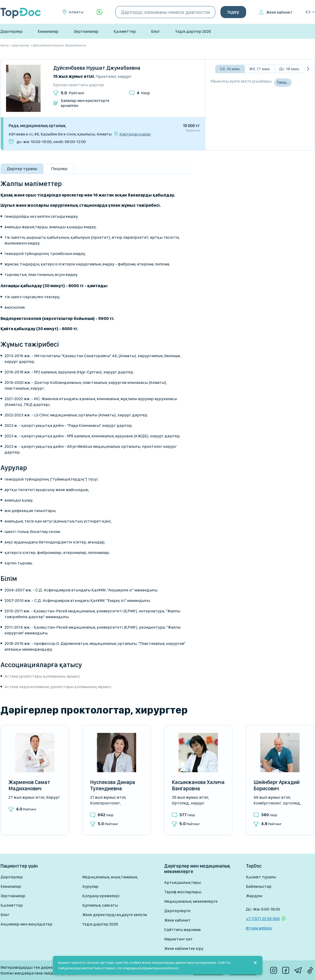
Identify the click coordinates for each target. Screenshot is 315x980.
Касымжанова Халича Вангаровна (198, 785)
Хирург (125, 76)
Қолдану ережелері (101, 896)
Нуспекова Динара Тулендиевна (113, 785)
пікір (143, 93)
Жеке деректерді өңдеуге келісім (115, 915)
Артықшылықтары (183, 882)
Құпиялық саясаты (100, 905)
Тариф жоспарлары (183, 892)
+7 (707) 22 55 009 (263, 919)
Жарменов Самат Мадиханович (29, 785)
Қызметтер (125, 31)
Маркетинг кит (178, 939)
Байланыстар (259, 886)
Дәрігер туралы (22, 169)
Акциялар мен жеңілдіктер (26, 924)
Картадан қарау (135, 134)
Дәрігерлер (11, 31)
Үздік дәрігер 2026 (193, 31)
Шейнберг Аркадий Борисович (277, 785)
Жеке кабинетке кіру (184, 948)
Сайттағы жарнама (182, 930)
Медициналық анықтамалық (110, 877)
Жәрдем (254, 896)
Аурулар (90, 886)
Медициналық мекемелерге (191, 901)
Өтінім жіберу (259, 928)
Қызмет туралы (261, 877)
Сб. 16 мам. (230, 69)
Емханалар (48, 31)
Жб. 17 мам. (260, 69)
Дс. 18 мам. (289, 69)
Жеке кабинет (279, 12)
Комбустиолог (267, 803)
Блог (156, 31)
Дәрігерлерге (177, 911)
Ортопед (180, 803)
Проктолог (106, 76)
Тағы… (283, 82)
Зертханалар (86, 31)
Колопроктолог (105, 803)
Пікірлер (59, 169)
